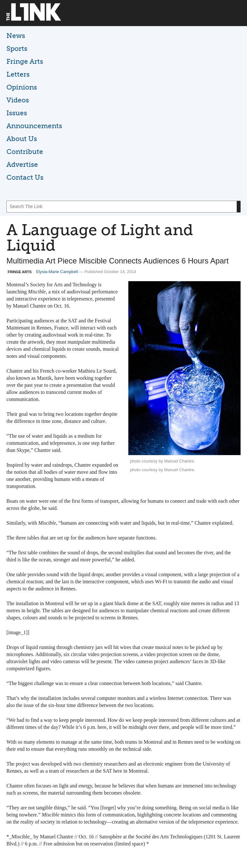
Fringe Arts (25, 61)
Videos (18, 100)
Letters (18, 74)
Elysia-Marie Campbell (57, 272)
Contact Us (25, 177)
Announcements (34, 126)
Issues (17, 113)
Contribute (25, 152)
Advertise (22, 164)
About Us (22, 139)
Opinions (22, 87)
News (16, 36)
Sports (17, 48)
